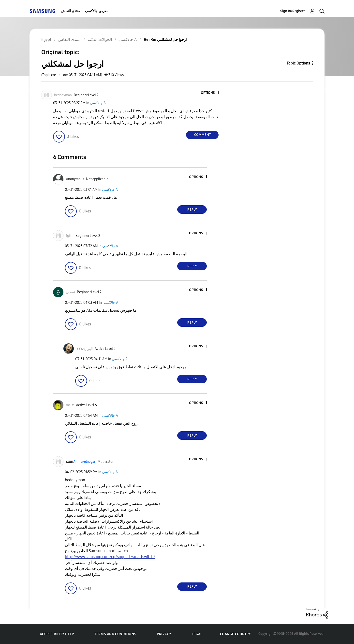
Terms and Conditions (115, 634)
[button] (210, 93)
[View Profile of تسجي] (70, 292)
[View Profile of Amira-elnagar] (84, 462)
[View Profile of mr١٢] (70, 405)
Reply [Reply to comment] (192, 210)
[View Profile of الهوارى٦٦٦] (84, 349)
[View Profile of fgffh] (70, 236)
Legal (197, 634)
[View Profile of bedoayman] (63, 95)
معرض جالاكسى (97, 11)
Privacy (164, 634)
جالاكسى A (98, 103)
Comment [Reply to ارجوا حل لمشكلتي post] (202, 135)
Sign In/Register (293, 11)
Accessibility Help (57, 634)
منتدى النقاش (71, 11)
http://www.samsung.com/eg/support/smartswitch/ (110, 557)
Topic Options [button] (298, 63)
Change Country (236, 634)
